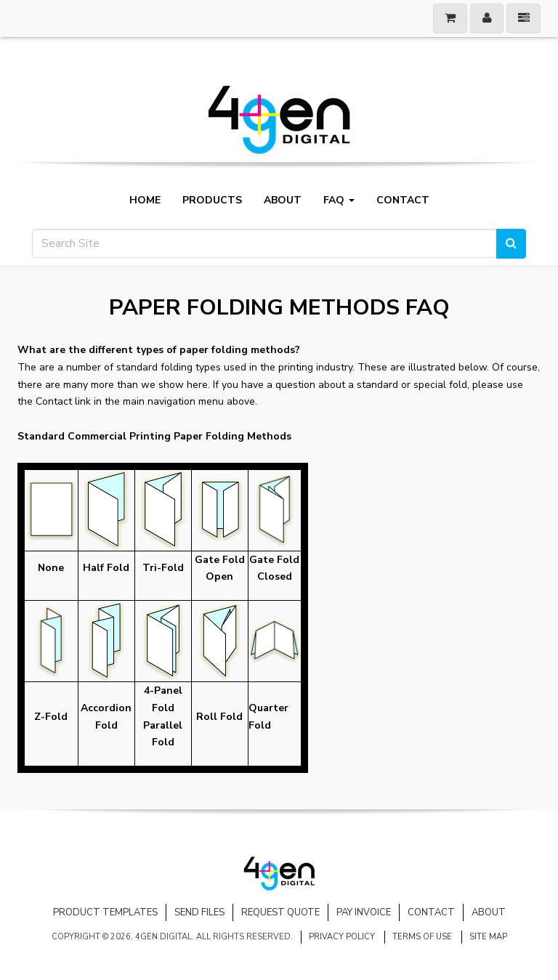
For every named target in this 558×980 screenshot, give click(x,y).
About (283, 201)
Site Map (488, 937)
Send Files (199, 912)
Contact (403, 201)
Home (145, 201)
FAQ (339, 201)
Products (212, 201)
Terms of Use (422, 937)
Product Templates (105, 912)
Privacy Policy (342, 937)
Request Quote (280, 912)
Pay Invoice (364, 912)
